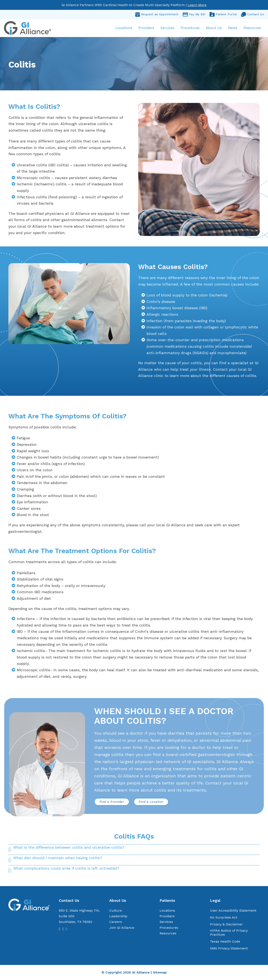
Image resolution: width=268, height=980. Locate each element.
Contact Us (252, 14)
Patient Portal (223, 14)
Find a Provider (112, 802)
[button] (134, 850)
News (232, 28)
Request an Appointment (157, 14)
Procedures (190, 28)
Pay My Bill (194, 14)
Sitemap (160, 973)
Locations (124, 28)
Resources (252, 28)
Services (167, 28)
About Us (214, 28)
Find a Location (151, 802)
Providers (146, 28)
